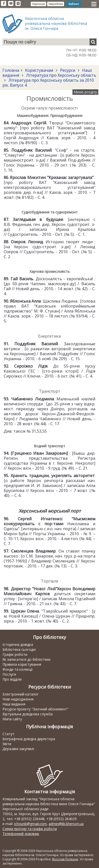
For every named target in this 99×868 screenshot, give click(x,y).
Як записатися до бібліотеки (26, 659)
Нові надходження (18, 699)
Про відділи (12, 679)
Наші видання (14, 704)
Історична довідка (18, 644)
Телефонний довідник (21, 834)
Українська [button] (38, 4)
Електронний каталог (21, 694)
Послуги (9, 674)
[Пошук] (93, 42)
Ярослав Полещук (65, 859)
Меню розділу (85, 92)
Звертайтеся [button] (56, 4)
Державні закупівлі (18, 749)
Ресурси (68, 70)
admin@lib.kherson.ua (66, 824)
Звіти (7, 744)
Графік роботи (15, 654)
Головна (11, 70)
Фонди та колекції (18, 669)
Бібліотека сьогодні (19, 649)
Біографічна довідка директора (29, 739)
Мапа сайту (12, 719)
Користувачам (39, 70)
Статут (8, 734)
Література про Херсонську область (61, 75)
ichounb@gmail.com (30, 824)
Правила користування (22, 664)
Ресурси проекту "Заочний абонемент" (35, 709)
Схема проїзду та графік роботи (30, 829)
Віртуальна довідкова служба (28, 714)
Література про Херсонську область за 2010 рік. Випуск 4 (48, 83)
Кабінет (74, 4)
